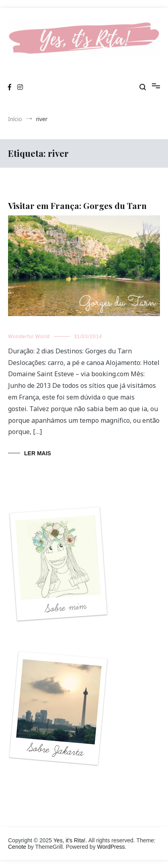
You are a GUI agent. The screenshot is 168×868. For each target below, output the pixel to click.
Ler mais (38, 453)
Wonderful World (29, 337)
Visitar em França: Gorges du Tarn (77, 205)
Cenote (17, 847)
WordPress (111, 847)
